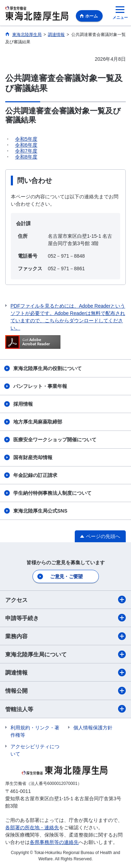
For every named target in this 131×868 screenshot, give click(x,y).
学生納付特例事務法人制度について (52, 493)
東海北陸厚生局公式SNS (40, 511)
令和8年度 (26, 157)
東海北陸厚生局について (65, 654)
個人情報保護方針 (93, 728)
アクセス (65, 599)
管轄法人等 (65, 709)
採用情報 (23, 404)
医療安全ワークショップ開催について (55, 440)
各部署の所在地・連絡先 (32, 827)
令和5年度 (26, 139)
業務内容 (65, 636)
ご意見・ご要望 (66, 576)
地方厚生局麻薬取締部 (38, 422)
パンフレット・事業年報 (40, 386)
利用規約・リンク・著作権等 (35, 731)
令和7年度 (26, 151)
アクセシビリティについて (35, 750)
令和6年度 (26, 145)
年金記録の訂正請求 (35, 475)
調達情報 (65, 672)
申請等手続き (65, 618)
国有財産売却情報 (33, 457)
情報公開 (65, 691)
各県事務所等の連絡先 (54, 842)
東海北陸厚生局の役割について (48, 368)
